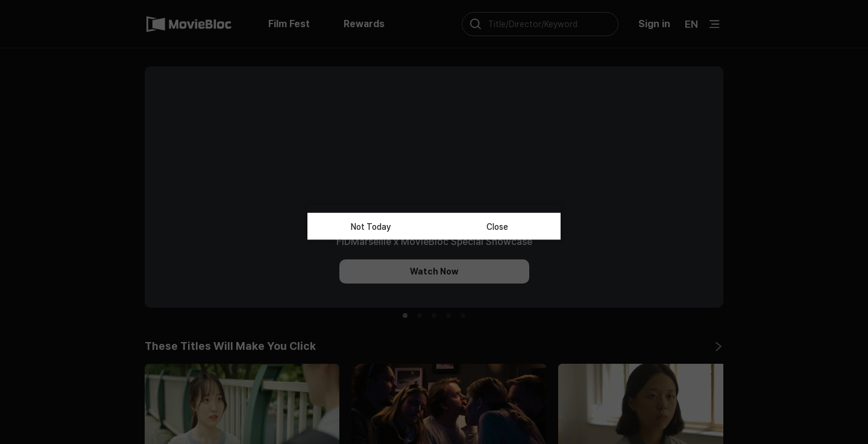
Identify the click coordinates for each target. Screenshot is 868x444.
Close (497, 226)
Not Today (371, 226)
